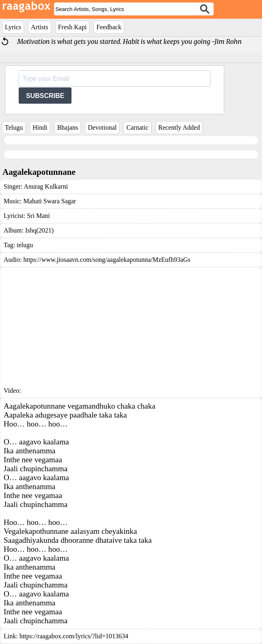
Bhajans (68, 127)
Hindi (40, 127)
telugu (25, 245)
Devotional (102, 127)
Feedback (109, 27)
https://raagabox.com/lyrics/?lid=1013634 (74, 636)
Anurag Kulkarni (46, 186)
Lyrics (13, 27)
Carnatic (137, 127)
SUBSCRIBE (45, 96)
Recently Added (179, 127)
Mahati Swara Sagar (50, 201)
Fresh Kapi (73, 27)
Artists (40, 27)
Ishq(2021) (39, 230)
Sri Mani (38, 216)
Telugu (14, 127)
